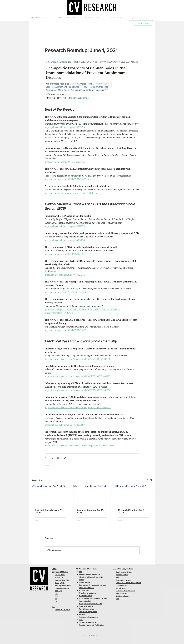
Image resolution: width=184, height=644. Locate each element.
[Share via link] (65, 458)
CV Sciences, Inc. (92, 636)
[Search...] (142, 18)
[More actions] (138, 43)
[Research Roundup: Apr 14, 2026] (92, 495)
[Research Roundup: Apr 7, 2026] (134, 495)
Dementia (99, 577)
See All (150, 480)
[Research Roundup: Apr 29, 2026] (50, 495)
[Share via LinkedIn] (58, 458)
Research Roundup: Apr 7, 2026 (131, 511)
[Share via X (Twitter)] (52, 458)
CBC (56, 594)
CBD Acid (58, 591)
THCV (57, 602)
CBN (56, 599)
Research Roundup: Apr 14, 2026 (90, 511)
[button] (42, 18)
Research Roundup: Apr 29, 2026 (49, 511)
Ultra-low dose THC (62, 580)
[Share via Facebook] (46, 458)
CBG (56, 596)
